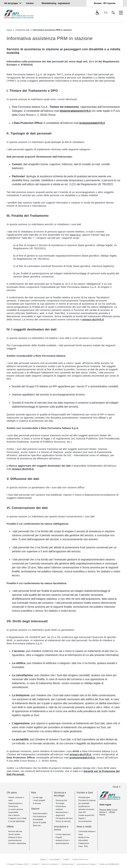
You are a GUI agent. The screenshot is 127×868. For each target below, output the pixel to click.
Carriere (30, 3)
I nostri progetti (39, 800)
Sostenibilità (13, 812)
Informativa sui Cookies (86, 864)
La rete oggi (38, 797)
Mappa (43, 859)
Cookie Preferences (80, 859)
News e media (84, 827)
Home (9, 30)
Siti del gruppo (11, 3)
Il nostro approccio (63, 834)
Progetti (59, 837)
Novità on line (84, 837)
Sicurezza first (61, 800)
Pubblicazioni (84, 843)
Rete (34, 793)
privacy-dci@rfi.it (93, 319)
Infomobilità (83, 840)
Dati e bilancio (14, 815)
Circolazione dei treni (64, 818)
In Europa (37, 803)
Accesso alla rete (15, 831)
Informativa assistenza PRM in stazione (52, 30)
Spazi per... (37, 825)
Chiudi (115, 787)
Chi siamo (12, 793)
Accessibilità (38, 819)
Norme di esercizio (63, 821)
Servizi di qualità (40, 822)
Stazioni (35, 809)
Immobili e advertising (17, 843)
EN (106, 13)
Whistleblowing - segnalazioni (56, 3)
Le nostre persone (16, 809)
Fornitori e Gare (85, 793)
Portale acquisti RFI (86, 815)
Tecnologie (60, 803)
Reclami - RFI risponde (105, 3)
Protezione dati (22, 30)
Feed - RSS (83, 846)
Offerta (10, 827)
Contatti (35, 864)
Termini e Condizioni (50, 864)
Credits (66, 859)
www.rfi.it (75, 235)
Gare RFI (82, 812)
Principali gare (84, 797)
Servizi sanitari (14, 834)
